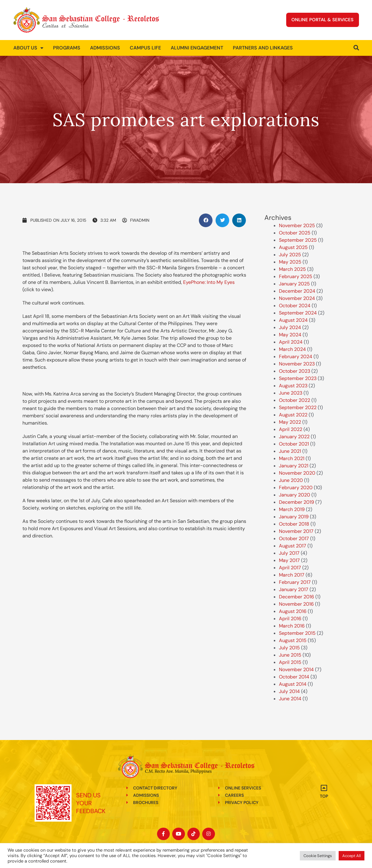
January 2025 (294, 284)
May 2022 (290, 422)
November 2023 (297, 364)
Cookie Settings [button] (318, 856)
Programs (67, 48)
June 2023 (291, 393)
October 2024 (295, 306)
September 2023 (298, 378)
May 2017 (289, 560)
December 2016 (297, 597)
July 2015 (289, 648)
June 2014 (290, 699)
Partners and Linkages (263, 48)
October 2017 (294, 538)
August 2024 (293, 320)
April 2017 (290, 568)
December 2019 (297, 502)
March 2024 (292, 349)
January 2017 (294, 589)
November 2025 (297, 225)
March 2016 (292, 626)
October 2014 (294, 677)
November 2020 (297, 473)
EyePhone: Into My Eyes (209, 282)
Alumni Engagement (197, 48)
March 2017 (292, 575)
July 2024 (290, 327)
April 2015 (290, 662)
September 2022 (298, 407)
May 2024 (290, 335)
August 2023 (293, 386)
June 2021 (290, 451)
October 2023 (295, 371)
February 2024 (296, 357)
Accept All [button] (352, 856)
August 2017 (293, 546)
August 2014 (293, 684)
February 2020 (296, 488)
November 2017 (296, 531)
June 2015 (290, 655)
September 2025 (298, 240)
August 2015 (293, 640)
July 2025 (290, 255)
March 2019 (292, 509)
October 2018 (294, 524)
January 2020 (295, 495)
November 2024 (297, 298)
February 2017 (295, 582)
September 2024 (298, 313)
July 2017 (289, 553)
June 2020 (291, 480)
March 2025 (292, 269)
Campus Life (145, 48)
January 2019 (294, 517)
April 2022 (291, 429)
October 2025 (295, 233)
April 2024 (291, 342)
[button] (206, 220)
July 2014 (289, 691)
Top (324, 796)
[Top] (324, 788)
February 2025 (296, 276)
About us (28, 48)
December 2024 (297, 291)
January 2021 (294, 466)
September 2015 (297, 633)
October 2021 (294, 444)
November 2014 (296, 670)
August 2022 (293, 415)
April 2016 (290, 619)
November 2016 (296, 604)
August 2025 (293, 247)
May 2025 (290, 262)
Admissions (105, 48)
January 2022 (294, 437)
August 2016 (293, 611)
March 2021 (292, 458)
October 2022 (295, 400)
